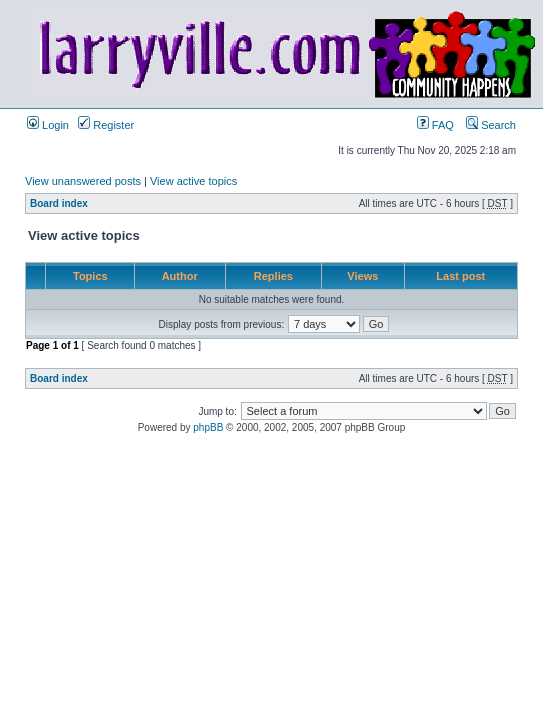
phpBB (208, 427)
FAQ (435, 125)
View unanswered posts (83, 181)
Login (48, 125)
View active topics (193, 181)
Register (106, 125)
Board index (59, 203)
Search (491, 125)
